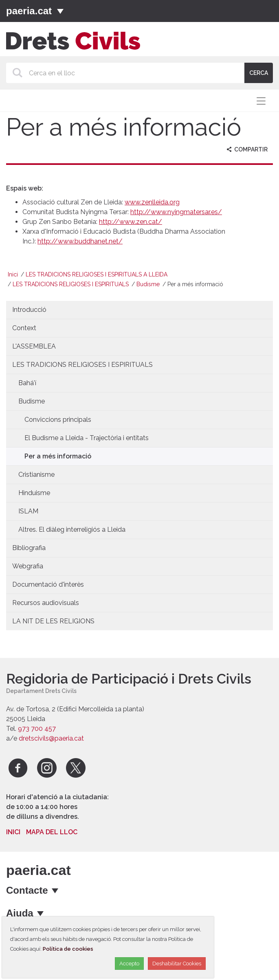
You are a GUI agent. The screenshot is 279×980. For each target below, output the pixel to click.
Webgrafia (28, 566)
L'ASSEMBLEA (34, 346)
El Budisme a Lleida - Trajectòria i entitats (87, 438)
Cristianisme (36, 475)
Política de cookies (68, 949)
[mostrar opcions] (56, 890)
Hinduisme (34, 493)
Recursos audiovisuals (46, 603)
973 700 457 (37, 729)
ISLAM (28, 511)
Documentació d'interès (48, 584)
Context (24, 328)
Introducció (29, 310)
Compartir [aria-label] (246, 149)
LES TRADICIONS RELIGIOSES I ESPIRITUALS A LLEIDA (97, 274)
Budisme (148, 284)
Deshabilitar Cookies (177, 964)
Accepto (129, 964)
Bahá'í (27, 383)
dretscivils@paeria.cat (51, 738)
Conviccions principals (58, 420)
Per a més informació (58, 456)
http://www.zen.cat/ (131, 222)
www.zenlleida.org (152, 202)
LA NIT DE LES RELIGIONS (53, 621)
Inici (13, 274)
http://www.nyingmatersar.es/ (176, 212)
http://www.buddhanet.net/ (80, 241)
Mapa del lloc (52, 832)
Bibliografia (29, 548)
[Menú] (60, 11)
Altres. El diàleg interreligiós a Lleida (72, 529)
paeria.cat (29, 11)
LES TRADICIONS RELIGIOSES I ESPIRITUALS (71, 284)
